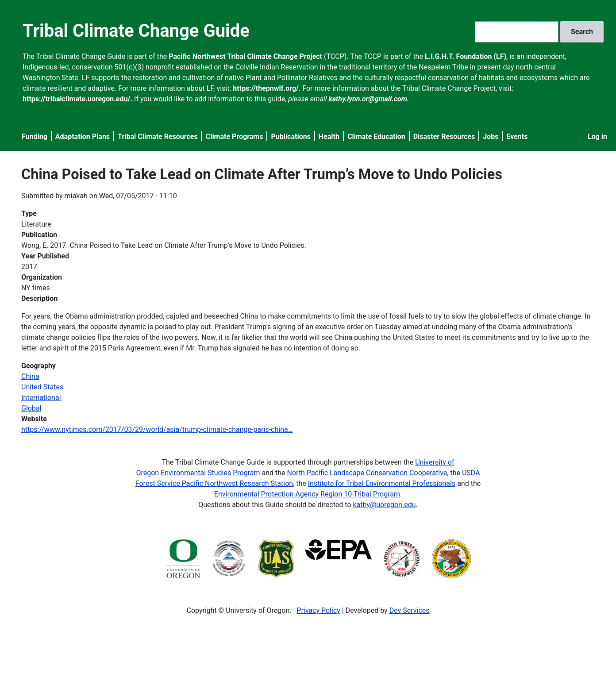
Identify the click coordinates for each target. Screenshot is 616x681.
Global (31, 408)
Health (329, 137)
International (41, 398)
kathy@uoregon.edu (385, 505)
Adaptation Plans (83, 137)
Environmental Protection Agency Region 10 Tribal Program (307, 494)
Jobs (491, 137)
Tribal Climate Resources (158, 137)
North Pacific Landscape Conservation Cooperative (367, 473)
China (30, 376)
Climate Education (376, 137)
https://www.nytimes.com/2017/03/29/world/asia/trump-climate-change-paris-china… (157, 429)
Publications (291, 137)
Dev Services (410, 610)
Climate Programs (235, 137)
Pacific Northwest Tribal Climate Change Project (245, 56)
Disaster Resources (444, 137)
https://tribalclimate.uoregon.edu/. (77, 99)
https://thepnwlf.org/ (266, 88)
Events (517, 137)
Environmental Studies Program (210, 473)
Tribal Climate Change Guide (136, 31)
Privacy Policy (318, 610)
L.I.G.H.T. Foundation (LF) (466, 56)
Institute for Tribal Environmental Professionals (382, 483)
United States (42, 387)
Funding (35, 137)
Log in (597, 137)
